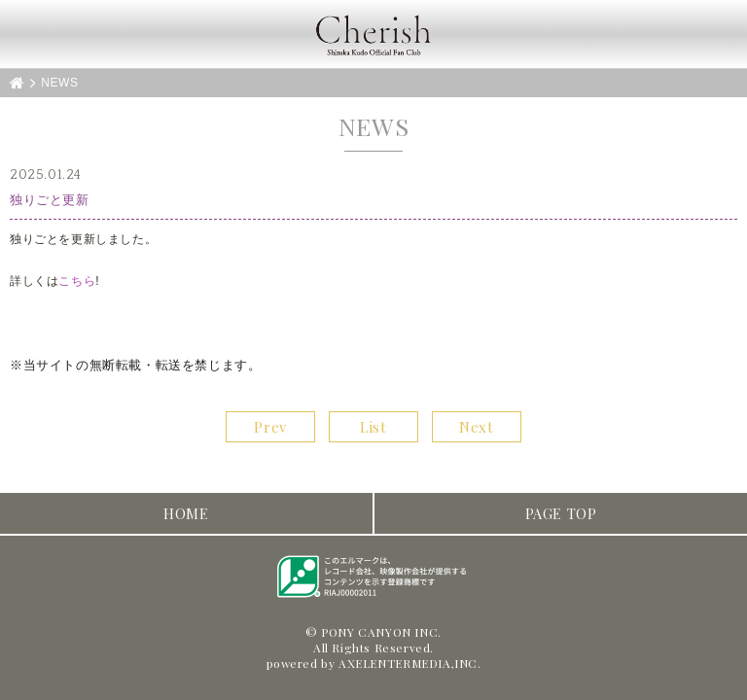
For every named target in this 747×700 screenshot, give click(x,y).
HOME (186, 513)
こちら (77, 281)
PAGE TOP (561, 513)
